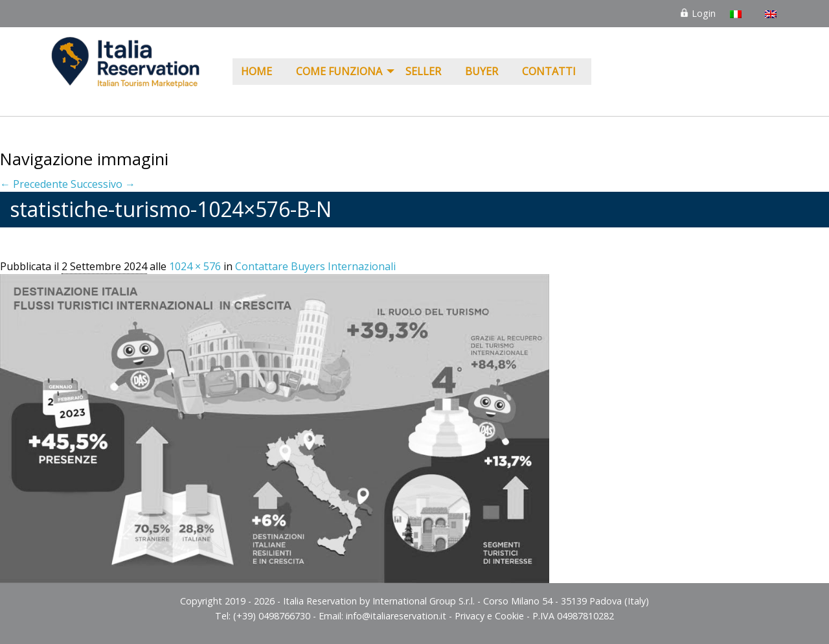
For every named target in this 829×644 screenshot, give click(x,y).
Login (698, 13)
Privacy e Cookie (489, 616)
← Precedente (34, 184)
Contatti (549, 71)
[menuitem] (260, 72)
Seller (423, 71)
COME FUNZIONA (339, 71)
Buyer (482, 71)
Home (256, 71)
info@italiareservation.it (396, 616)
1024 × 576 (195, 266)
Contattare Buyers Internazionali (315, 266)
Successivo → (103, 184)
